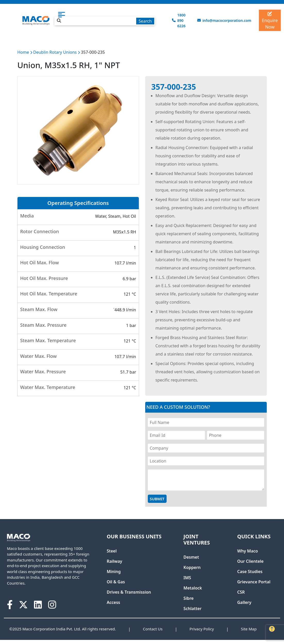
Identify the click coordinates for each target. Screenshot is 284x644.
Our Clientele (250, 561)
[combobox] (105, 20)
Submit (157, 499)
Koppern (192, 567)
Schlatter (193, 609)
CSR (241, 592)
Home (23, 52)
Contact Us (153, 629)
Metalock (193, 588)
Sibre (189, 598)
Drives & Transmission (129, 592)
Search (145, 21)
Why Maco (248, 551)
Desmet (191, 557)
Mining (114, 572)
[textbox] (105, 21)
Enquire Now (270, 21)
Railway (114, 561)
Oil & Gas (116, 582)
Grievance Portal (254, 582)
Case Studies (250, 572)
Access (113, 602)
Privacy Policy (202, 629)
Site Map (249, 629)
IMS (187, 578)
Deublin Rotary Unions (55, 52)
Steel (112, 551)
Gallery (244, 602)
